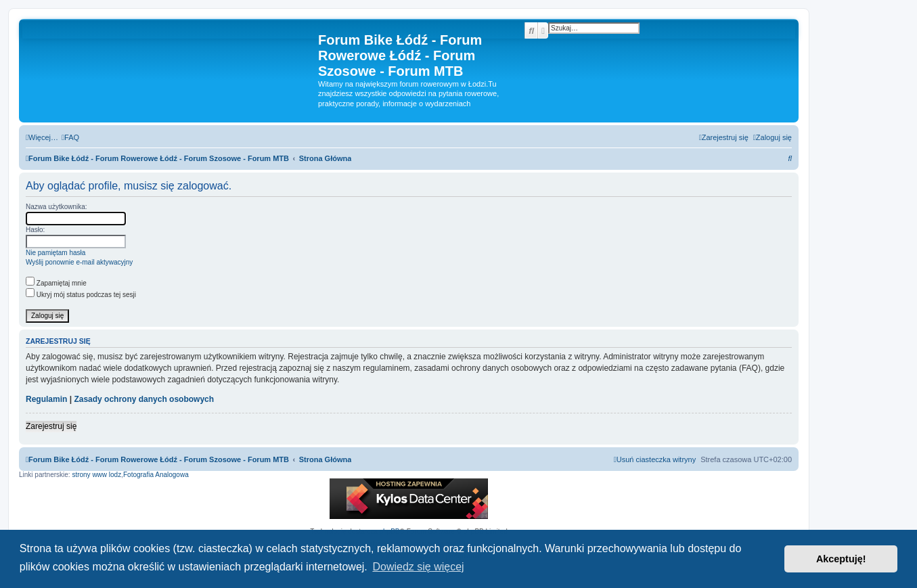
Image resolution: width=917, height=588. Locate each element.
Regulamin (46, 399)
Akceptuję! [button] (841, 559)
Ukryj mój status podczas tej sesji (81, 295)
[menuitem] (70, 137)
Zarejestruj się (51, 426)
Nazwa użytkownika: (57, 207)
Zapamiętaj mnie (56, 283)
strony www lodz (96, 475)
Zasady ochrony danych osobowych (144, 399)
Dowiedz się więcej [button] (418, 567)
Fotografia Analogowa (156, 475)
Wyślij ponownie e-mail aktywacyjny (79, 262)
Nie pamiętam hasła (55, 253)
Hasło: (35, 230)
